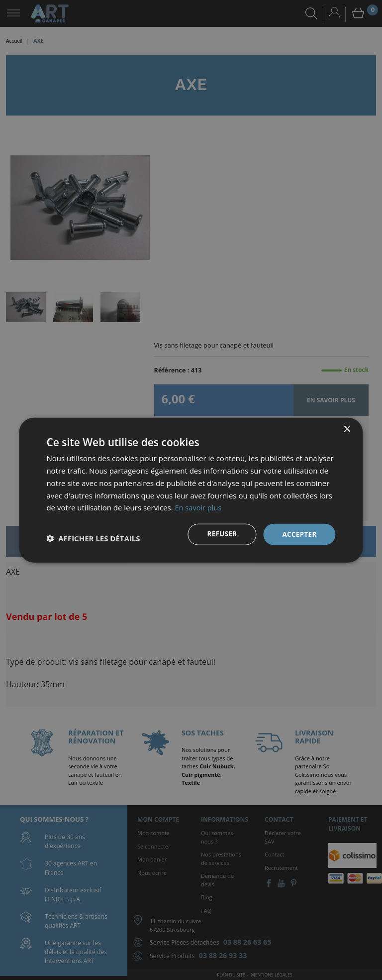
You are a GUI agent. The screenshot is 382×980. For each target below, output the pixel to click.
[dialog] (191, 490)
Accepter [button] (299, 534)
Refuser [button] (220, 534)
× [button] (347, 429)
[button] (93, 538)
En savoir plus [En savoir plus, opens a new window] (199, 507)
